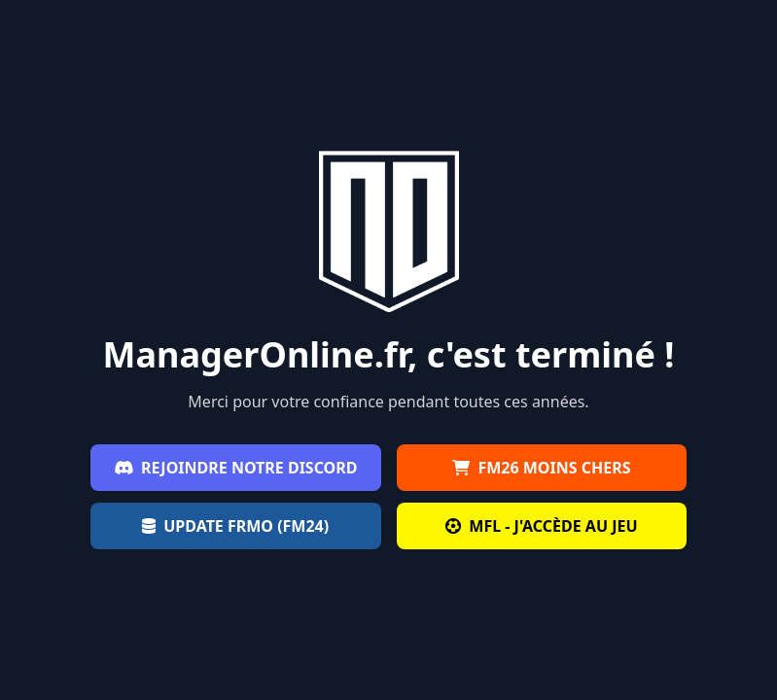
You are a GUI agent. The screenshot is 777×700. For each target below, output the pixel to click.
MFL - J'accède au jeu (541, 526)
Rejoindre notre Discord (236, 468)
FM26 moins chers (541, 468)
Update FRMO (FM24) (235, 526)
